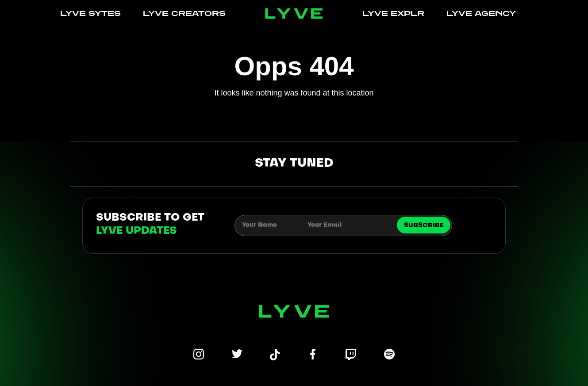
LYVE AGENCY (481, 13)
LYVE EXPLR (393, 13)
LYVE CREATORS (184, 13)
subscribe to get (150, 225)
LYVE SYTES (90, 13)
